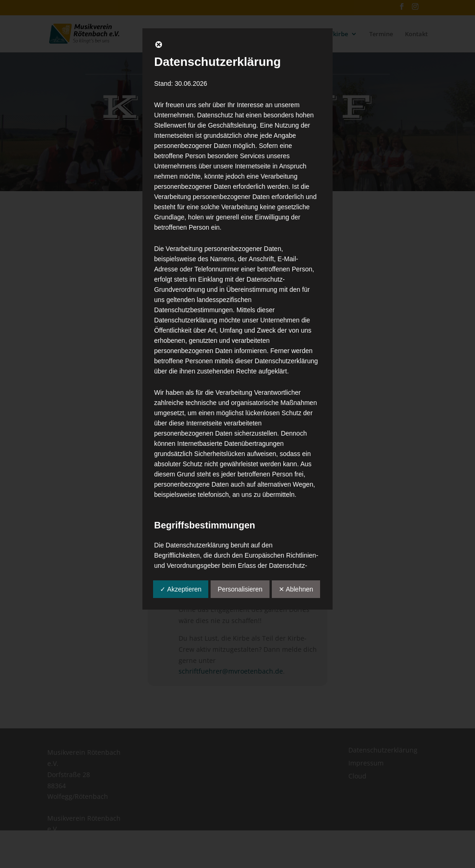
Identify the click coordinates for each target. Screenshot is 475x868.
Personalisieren (240, 589)
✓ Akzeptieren (181, 589)
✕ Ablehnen (296, 589)
